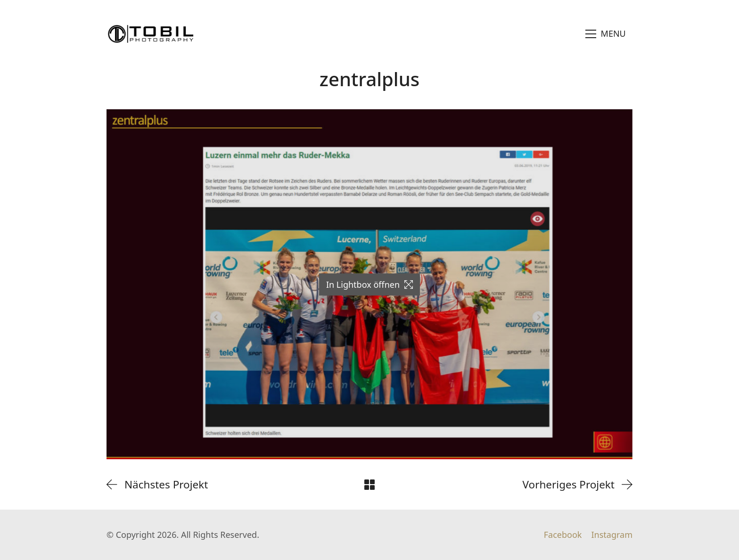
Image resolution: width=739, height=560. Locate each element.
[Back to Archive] (369, 485)
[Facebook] (563, 535)
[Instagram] (612, 535)
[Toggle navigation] (606, 34)
